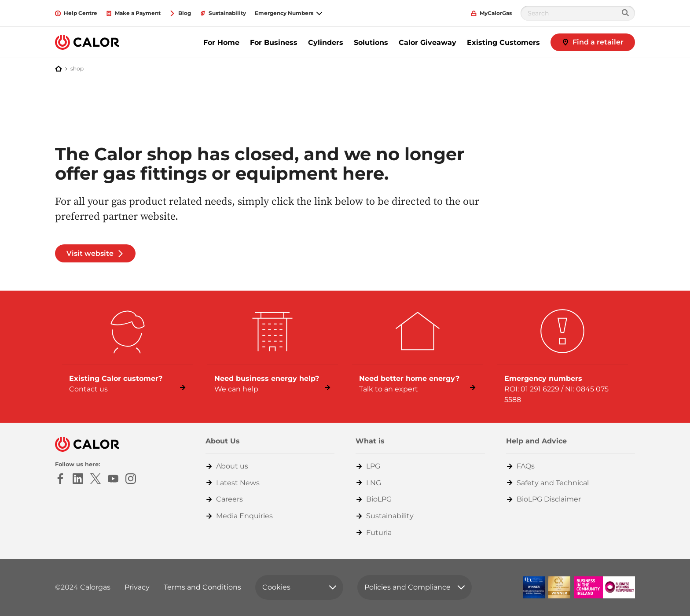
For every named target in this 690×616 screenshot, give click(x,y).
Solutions (371, 42)
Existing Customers (503, 42)
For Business (274, 42)
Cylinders (326, 42)
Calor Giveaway (428, 42)
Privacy (137, 587)
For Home (221, 42)
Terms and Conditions (202, 587)
